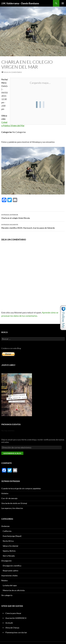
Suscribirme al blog (12, 453)
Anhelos (5, 493)
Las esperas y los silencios (12, 508)
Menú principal (63, 3)
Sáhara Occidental (10, 546)
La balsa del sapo (10, 585)
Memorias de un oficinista (14, 590)
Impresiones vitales (9, 575)
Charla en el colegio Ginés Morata (33, 216)
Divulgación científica (12, 566)
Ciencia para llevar (13, 613)
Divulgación (6, 561)
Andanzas (5, 526)
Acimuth (9, 623)
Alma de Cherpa (12, 628)
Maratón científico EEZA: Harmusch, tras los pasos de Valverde (33, 226)
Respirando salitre (10, 571)
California (7, 531)
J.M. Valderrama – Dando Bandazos (20, 3)
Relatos (5, 580)
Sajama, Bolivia (9, 551)
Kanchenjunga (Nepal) (12, 536)
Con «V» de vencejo (9, 498)
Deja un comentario (13, 72)
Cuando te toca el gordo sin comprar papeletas (21, 488)
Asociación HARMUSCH (16, 618)
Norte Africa (8, 541)
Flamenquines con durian (16, 632)
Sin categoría (7, 595)
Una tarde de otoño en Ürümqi (14, 503)
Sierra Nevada (9, 556)
